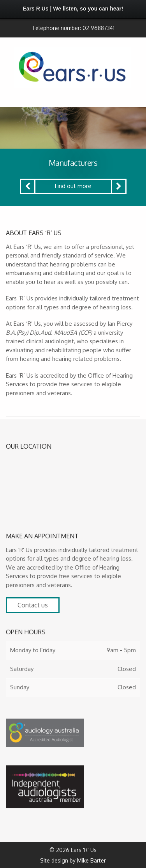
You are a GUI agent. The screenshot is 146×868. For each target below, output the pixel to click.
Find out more (73, 186)
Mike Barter (91, 860)
